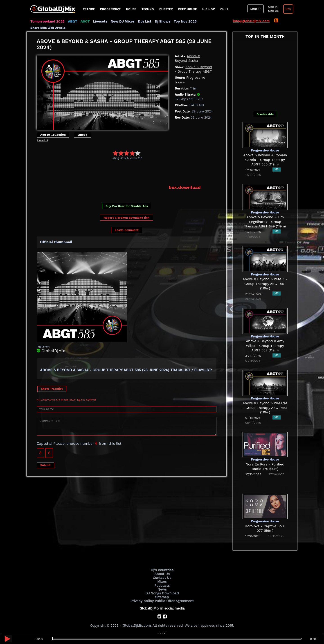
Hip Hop (209, 9)
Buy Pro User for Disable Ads (127, 206)
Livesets (99, 21)
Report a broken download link (127, 217)
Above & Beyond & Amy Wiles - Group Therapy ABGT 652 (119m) (265, 346)
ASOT (84, 21)
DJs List (144, 21)
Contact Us (162, 578)
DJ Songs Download (162, 593)
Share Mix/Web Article (48, 28)
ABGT (72, 21)
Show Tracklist (52, 388)
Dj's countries (162, 570)
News (162, 589)
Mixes (162, 582)
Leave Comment (127, 230)
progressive (110, 9)
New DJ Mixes (122, 21)
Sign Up (273, 11)
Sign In (272, 7)
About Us (162, 574)
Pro (288, 9)
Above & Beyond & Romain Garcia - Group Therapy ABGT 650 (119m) (265, 160)
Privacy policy (142, 600)
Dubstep (166, 9)
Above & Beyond (200, 56)
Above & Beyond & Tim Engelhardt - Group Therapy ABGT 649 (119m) (265, 222)
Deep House (188, 9)
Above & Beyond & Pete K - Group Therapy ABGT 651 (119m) (265, 284)
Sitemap (162, 597)
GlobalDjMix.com (137, 625)
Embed (82, 135)
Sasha (180, 61)
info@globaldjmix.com (251, 21)
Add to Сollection (53, 135)
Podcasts (162, 585)
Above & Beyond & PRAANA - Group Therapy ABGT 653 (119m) (265, 408)
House (131, 9)
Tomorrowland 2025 (47, 21)
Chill (225, 9)
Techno (148, 9)
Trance (89, 9)
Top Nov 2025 (184, 21)
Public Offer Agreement (174, 600)
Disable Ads (265, 114)
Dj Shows (162, 21)
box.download (185, 187)
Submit (45, 465)
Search (255, 9)
